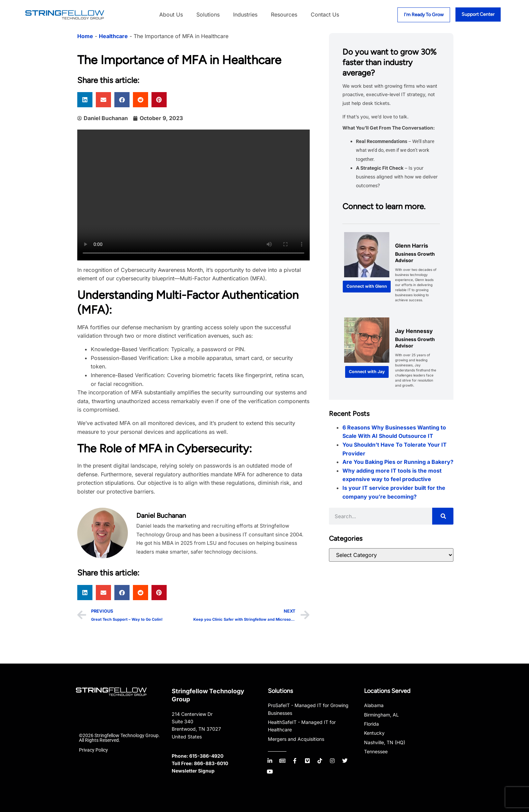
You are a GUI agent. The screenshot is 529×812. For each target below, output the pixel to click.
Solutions (208, 15)
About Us (171, 15)
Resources (284, 15)
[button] (85, 100)
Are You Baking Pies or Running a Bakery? (398, 462)
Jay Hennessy (414, 331)
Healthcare (113, 36)
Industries (245, 15)
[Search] (443, 516)
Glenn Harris (412, 246)
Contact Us (325, 15)
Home (85, 36)
